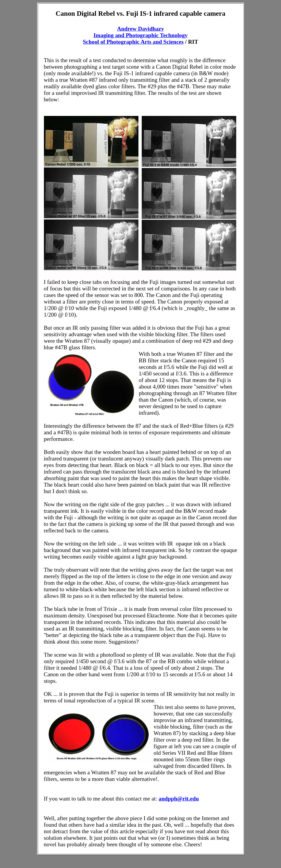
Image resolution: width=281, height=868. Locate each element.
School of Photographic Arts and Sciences (133, 42)
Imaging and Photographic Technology (140, 35)
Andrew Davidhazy (141, 29)
